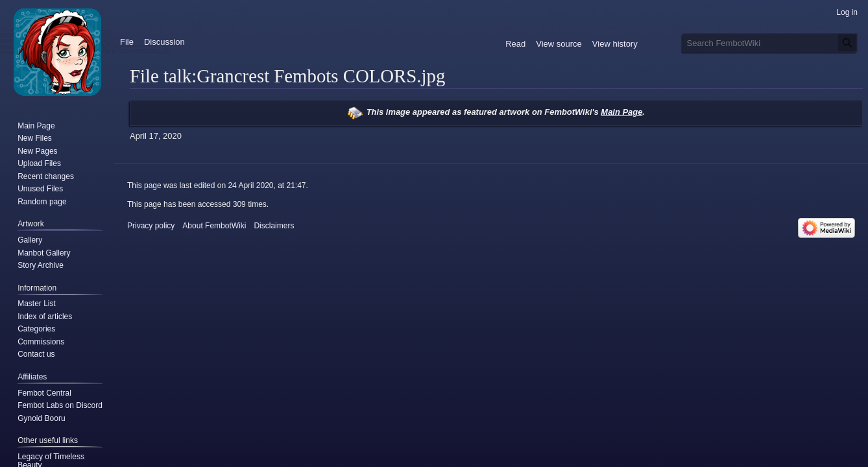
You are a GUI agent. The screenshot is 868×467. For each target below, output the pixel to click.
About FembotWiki (214, 226)
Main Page (621, 112)
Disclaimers (274, 226)
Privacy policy (151, 226)
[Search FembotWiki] (770, 43)
